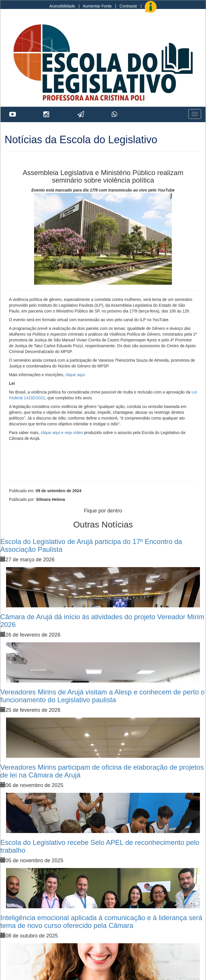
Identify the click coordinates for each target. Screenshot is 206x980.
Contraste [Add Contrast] (128, 6)
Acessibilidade (62, 6)
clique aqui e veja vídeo (62, 433)
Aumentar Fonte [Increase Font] (97, 6)
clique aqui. (76, 375)
